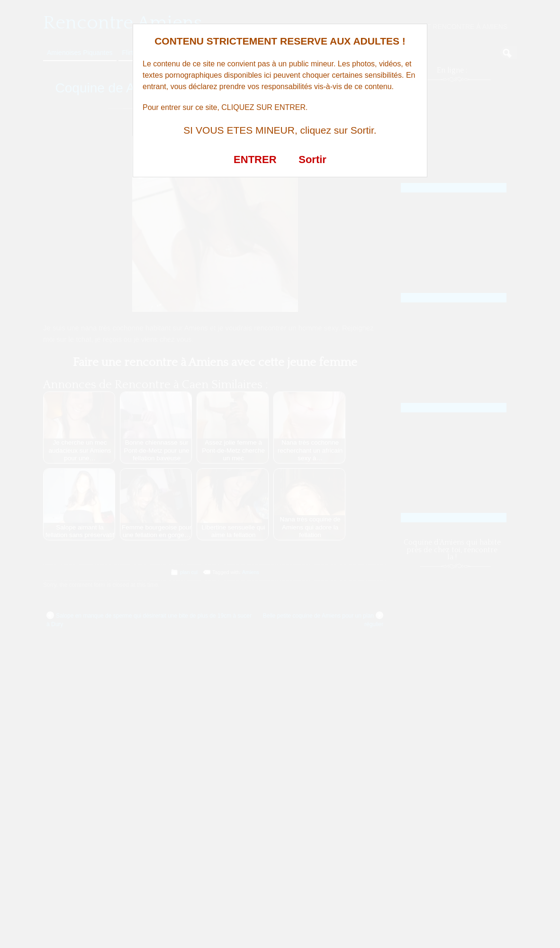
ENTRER (255, 160)
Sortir (312, 160)
